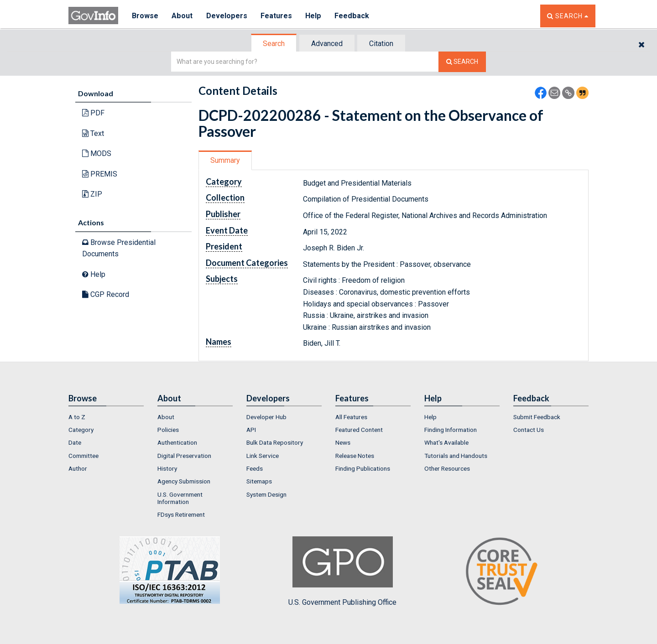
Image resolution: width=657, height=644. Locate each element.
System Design (266, 494)
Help (313, 16)
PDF (93, 113)
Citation (381, 44)
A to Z (77, 417)
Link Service (263, 456)
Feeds (255, 468)
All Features (351, 417)
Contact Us (529, 430)
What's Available (446, 442)
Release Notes (355, 456)
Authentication (177, 442)
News (343, 442)
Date (75, 442)
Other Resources (447, 468)
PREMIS (100, 174)
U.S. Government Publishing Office (342, 571)
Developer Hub (266, 417)
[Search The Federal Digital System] (462, 62)
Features (276, 16)
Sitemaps (259, 481)
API (251, 430)
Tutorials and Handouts (456, 456)
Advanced (327, 44)
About (182, 16)
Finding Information (451, 430)
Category (81, 430)
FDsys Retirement (181, 514)
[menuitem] (106, 417)
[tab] (274, 44)
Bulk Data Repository (275, 442)
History (167, 468)
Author (78, 468)
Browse (145, 16)
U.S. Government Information (180, 498)
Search (274, 44)
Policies (168, 430)
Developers (227, 16)
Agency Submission (184, 481)
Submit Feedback (537, 417)
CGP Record (106, 294)
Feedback (352, 16)
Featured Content (359, 430)
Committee (83, 456)
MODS (97, 153)
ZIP (92, 194)
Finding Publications (363, 468)
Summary (225, 160)
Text (93, 133)
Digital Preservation (184, 456)
